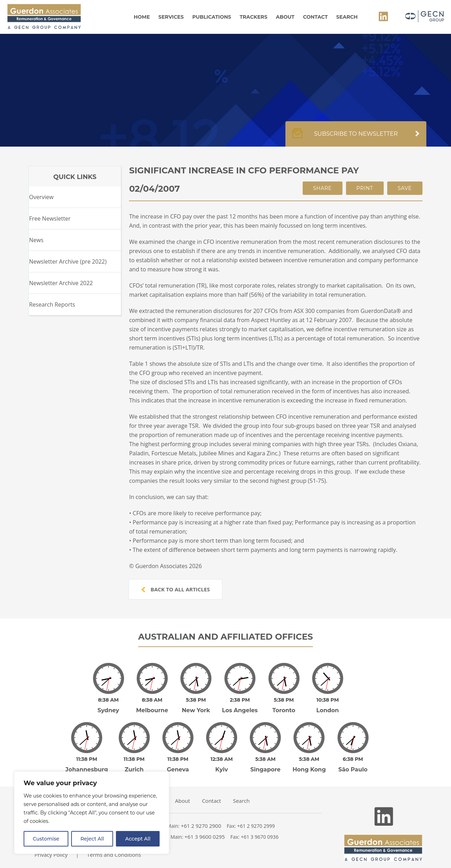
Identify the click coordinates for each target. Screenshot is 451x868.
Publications (212, 17)
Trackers (254, 17)
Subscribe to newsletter (356, 137)
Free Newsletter (50, 218)
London (328, 705)
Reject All (92, 839)
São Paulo (353, 760)
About (285, 17)
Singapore (265, 760)
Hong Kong (309, 760)
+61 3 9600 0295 (205, 827)
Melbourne (152, 705)
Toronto (284, 705)
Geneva (178, 760)
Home (142, 17)
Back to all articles (175, 589)
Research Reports (52, 304)
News (36, 240)
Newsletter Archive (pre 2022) (68, 261)
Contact (315, 17)
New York (196, 705)
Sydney (108, 705)
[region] (92, 813)
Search (347, 17)
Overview (41, 197)
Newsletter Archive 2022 (61, 283)
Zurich (134, 760)
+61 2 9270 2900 (201, 816)
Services (171, 17)
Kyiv (222, 760)
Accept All (138, 839)
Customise (46, 839)
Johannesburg (87, 760)
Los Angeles (240, 705)
